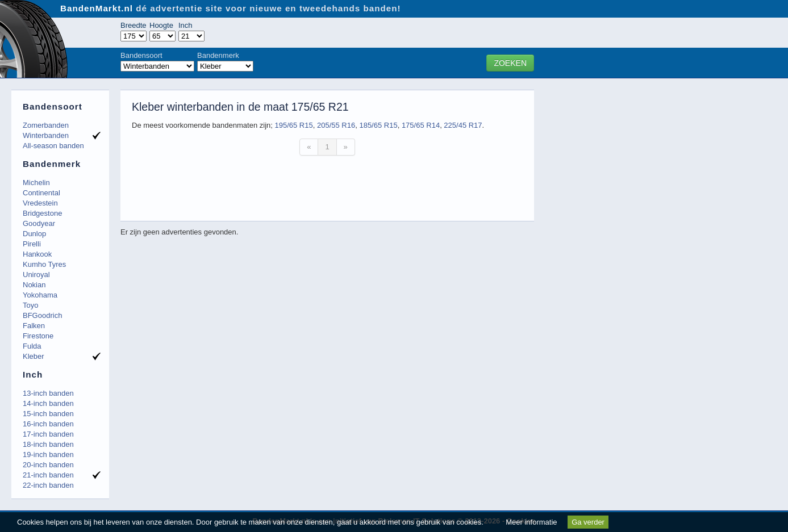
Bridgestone (42, 213)
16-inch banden (48, 424)
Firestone (38, 336)
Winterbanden (46, 135)
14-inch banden (48, 403)
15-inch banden (48, 414)
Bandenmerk (218, 55)
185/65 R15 (378, 125)
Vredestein (40, 203)
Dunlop (34, 234)
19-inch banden (48, 454)
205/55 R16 (336, 125)
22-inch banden (48, 485)
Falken (34, 326)
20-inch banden (48, 465)
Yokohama (40, 295)
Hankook (37, 254)
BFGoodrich (42, 315)
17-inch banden (48, 434)
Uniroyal (36, 275)
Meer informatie (531, 522)
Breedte (134, 25)
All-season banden (53, 146)
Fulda (32, 346)
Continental (41, 193)
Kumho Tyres (44, 264)
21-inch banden (48, 475)
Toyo (30, 305)
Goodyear (39, 223)
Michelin (36, 183)
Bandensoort (141, 55)
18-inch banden (48, 444)
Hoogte (161, 25)
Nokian (34, 285)
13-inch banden (48, 393)
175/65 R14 (421, 125)
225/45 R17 (463, 125)
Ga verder (588, 522)
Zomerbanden (46, 125)
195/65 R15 (293, 125)
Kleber (34, 356)
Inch (185, 25)
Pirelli (32, 244)
